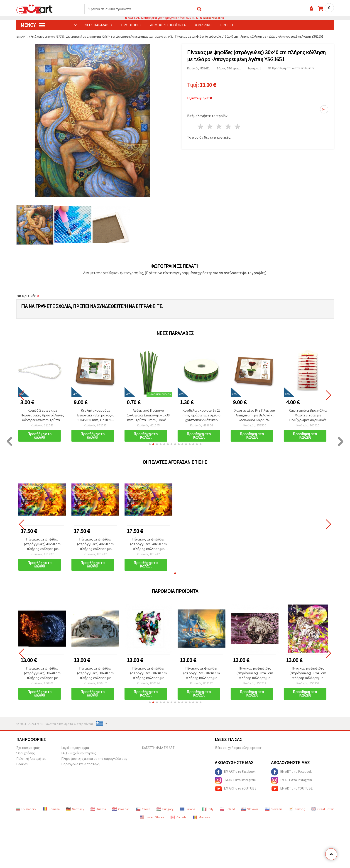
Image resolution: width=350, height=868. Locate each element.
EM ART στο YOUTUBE (236, 792)
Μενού (33, 25)
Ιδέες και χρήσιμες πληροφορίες (238, 751)
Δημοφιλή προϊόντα (168, 25)
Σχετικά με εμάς (28, 751)
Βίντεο (227, 25)
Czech (143, 812)
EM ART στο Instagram (235, 783)
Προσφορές (131, 25)
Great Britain (323, 812)
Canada (179, 820)
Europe (188, 812)
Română (51, 812)
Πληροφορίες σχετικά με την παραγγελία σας (94, 762)
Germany (75, 812)
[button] (150, 446)
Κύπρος (297, 812)
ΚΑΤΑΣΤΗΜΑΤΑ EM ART (158, 751)
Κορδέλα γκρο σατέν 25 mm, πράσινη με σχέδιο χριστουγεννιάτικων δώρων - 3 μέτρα (255, 416)
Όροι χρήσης (26, 756)
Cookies (22, 767)
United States (152, 820)
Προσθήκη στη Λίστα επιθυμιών (291, 68)
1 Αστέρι (201, 126)
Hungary (165, 812)
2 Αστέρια (210, 126)
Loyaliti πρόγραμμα (75, 751)
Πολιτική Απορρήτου (31, 762)
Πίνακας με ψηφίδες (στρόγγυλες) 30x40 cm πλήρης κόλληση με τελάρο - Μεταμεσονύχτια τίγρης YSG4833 (308, 676)
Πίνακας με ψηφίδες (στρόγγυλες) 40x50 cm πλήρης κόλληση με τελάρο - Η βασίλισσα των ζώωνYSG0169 (42, 546)
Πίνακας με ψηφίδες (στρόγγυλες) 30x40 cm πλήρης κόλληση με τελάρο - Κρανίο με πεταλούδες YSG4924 (148, 676)
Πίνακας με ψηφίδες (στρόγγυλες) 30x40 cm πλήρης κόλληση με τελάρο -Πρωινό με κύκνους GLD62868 (202, 676)
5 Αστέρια (238, 126)
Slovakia (250, 812)
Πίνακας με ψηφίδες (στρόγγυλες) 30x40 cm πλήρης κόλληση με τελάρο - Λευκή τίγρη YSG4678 (255, 676)
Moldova (202, 820)
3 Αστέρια (219, 126)
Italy (208, 812)
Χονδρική (203, 25)
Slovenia (274, 812)
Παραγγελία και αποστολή (80, 767)
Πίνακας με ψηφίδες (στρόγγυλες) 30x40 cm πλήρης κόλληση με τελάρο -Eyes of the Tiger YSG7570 (95, 676)
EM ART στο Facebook (235, 775)
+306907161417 (212, 18)
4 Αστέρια (229, 126)
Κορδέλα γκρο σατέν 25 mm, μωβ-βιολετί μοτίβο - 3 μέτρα (42, 416)
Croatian (121, 812)
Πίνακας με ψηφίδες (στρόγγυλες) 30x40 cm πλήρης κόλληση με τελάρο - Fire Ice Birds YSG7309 (42, 676)
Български (26, 812)
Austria (98, 812)
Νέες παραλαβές (98, 25)
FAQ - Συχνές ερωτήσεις (79, 756)
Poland (227, 812)
